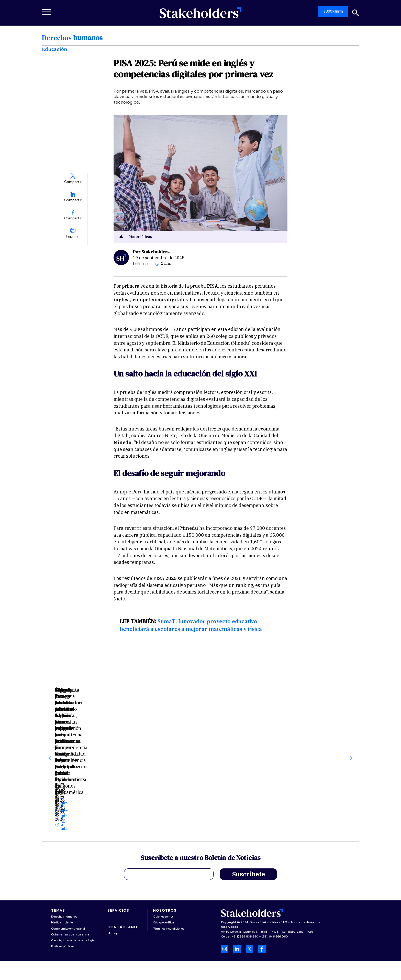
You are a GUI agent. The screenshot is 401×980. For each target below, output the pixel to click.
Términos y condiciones (169, 896)
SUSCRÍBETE (333, 11)
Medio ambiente (62, 890)
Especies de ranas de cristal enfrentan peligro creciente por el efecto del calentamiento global (200, 734)
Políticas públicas (63, 914)
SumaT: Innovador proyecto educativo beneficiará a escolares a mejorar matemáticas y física (191, 625)
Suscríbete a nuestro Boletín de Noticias (201, 826)
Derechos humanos (64, 884)
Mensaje (113, 901)
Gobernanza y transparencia (70, 902)
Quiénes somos (163, 884)
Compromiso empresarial (68, 896)
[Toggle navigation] (47, 12)
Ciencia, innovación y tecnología (73, 908)
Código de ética (163, 890)
